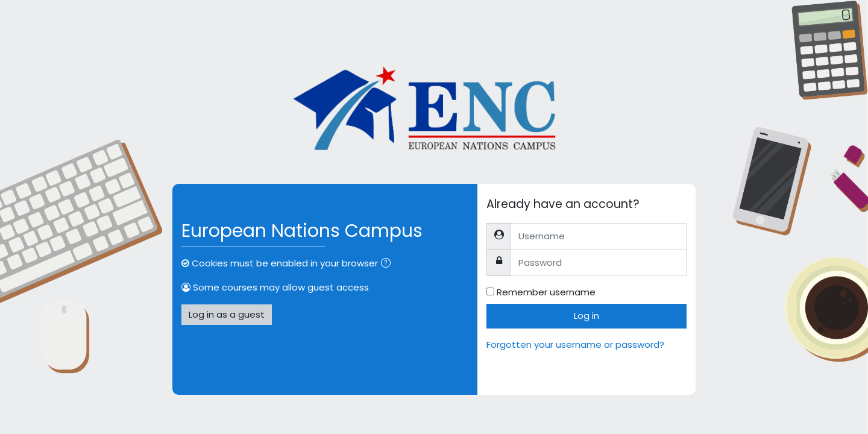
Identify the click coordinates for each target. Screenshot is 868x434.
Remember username (546, 292)
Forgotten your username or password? (575, 344)
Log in (587, 316)
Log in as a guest (227, 314)
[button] (388, 264)
